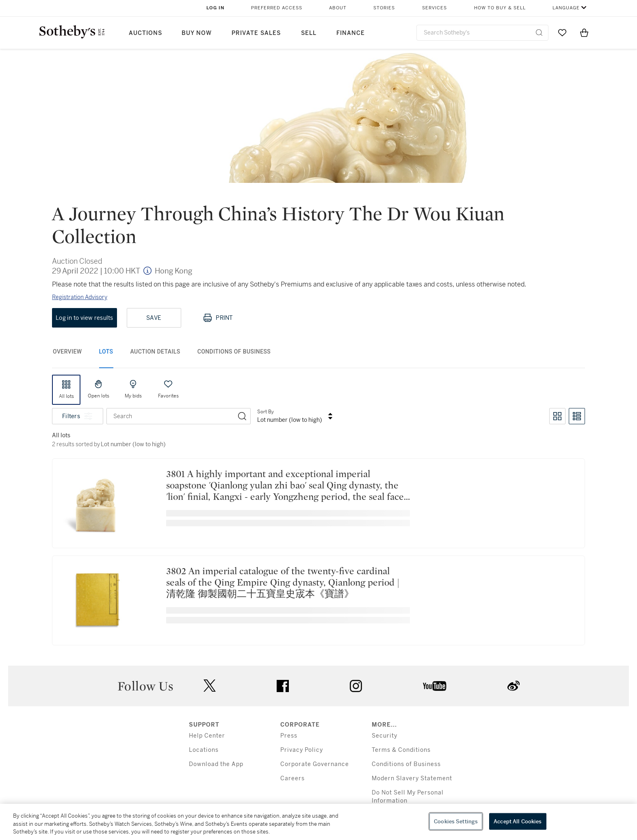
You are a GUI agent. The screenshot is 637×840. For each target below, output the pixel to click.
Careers (292, 778)
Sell (309, 33)
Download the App (216, 764)
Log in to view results (84, 318)
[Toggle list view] (577, 416)
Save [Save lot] (154, 318)
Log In (216, 8)
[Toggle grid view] (557, 416)
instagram (356, 686)
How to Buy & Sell (500, 8)
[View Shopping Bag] (584, 33)
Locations (204, 750)
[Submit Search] (539, 33)
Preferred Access (277, 8)
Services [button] (434, 8)
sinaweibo (513, 686)
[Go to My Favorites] (562, 33)
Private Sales (256, 33)
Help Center (207, 736)
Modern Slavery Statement (412, 778)
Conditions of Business (406, 764)
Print (218, 318)
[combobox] (482, 33)
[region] (318, 822)
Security (385, 736)
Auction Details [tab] (155, 352)
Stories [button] (384, 8)
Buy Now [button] (197, 33)
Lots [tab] (106, 352)
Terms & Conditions (401, 750)
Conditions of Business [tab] (234, 352)
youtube (435, 686)
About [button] (338, 8)
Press (289, 736)
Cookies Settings (456, 821)
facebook (283, 686)
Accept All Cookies (518, 821)
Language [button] (566, 8)
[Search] (242, 416)
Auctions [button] (145, 33)
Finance (351, 33)
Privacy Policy (302, 750)
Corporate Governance (315, 764)
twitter (210, 686)
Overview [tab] (67, 352)
